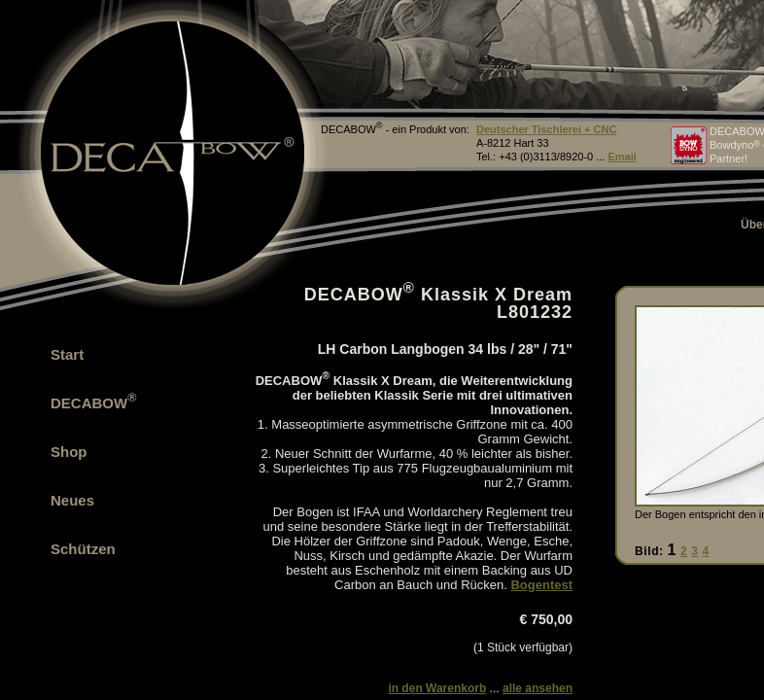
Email (622, 157)
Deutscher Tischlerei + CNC (546, 129)
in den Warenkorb (437, 688)
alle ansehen (538, 688)
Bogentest (541, 585)
